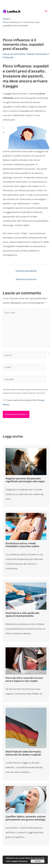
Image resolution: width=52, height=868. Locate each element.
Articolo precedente (26, 271)
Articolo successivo (26, 279)
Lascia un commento (14, 54)
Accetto (38, 861)
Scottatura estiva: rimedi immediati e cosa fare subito (22, 545)
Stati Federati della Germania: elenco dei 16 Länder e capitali (23, 753)
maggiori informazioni (19, 861)
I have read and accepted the (24, 402)
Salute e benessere (37, 54)
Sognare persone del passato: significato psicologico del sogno (25, 480)
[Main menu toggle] (46, 11)
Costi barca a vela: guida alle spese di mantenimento (22, 615)
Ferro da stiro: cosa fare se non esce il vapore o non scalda (24, 679)
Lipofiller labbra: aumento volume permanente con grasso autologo (26, 818)
